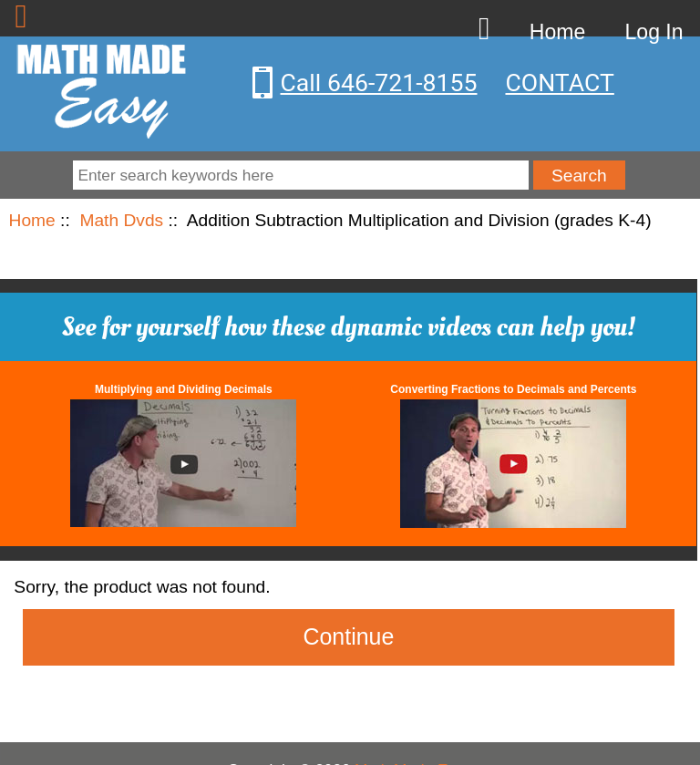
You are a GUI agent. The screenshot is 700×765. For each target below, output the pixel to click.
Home (557, 32)
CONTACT (560, 83)
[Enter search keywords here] (300, 175)
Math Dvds (121, 220)
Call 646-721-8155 (379, 83)
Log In (654, 32)
